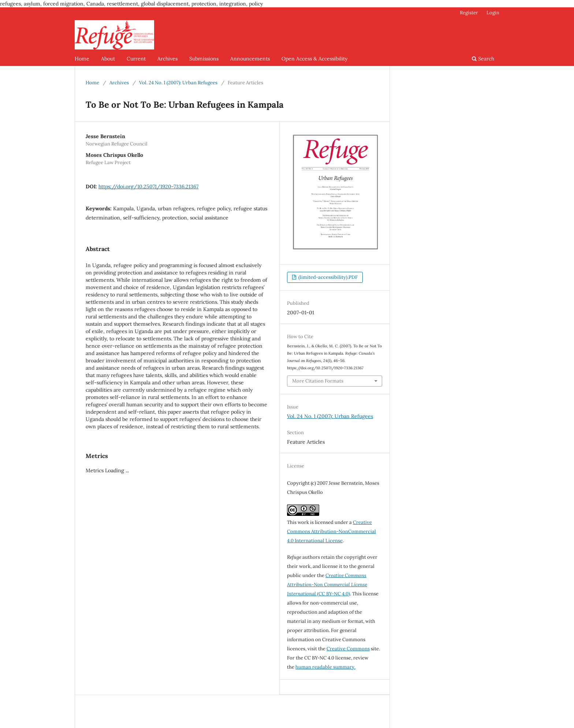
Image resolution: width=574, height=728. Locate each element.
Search (483, 59)
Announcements (250, 59)
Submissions (204, 59)
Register (469, 13)
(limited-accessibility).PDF (327, 277)
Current (136, 59)
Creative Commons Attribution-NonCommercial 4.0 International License (331, 531)
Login (493, 13)
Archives (167, 59)
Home (82, 59)
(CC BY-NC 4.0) (327, 585)
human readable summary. (325, 667)
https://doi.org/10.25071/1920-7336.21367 (148, 186)
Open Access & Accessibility (314, 59)
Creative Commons (348, 649)
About (108, 59)
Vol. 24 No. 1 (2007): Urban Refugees (178, 83)
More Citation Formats (318, 381)
